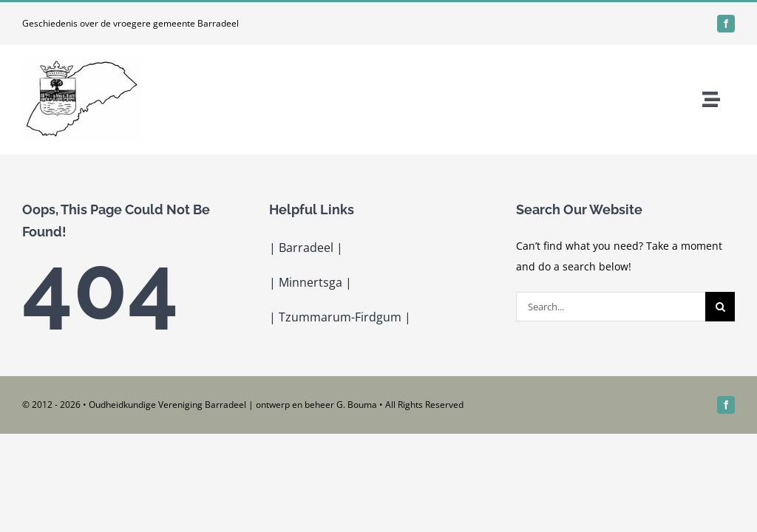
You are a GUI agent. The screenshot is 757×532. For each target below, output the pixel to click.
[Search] (720, 307)
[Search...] (611, 307)
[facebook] (726, 24)
